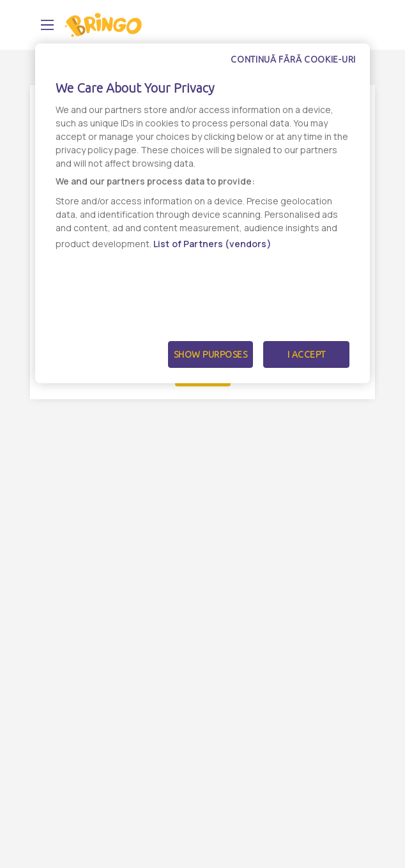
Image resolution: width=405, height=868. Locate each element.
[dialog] (202, 213)
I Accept (307, 354)
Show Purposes (211, 354)
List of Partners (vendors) (212, 244)
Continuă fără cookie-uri (293, 59)
